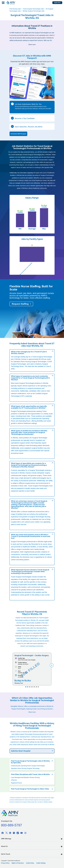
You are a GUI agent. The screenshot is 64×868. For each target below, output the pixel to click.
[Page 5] (33, 687)
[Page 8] (38, 687)
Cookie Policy (30, 863)
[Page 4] (31, 687)
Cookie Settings (41, 863)
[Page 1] (26, 687)
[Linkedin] (10, 833)
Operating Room (25, 421)
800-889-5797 (12, 825)
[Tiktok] (18, 833)
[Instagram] (25, 833)
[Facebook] (3, 833)
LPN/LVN (14, 780)
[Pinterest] (14, 833)
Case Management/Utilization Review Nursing (25, 777)
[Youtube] (22, 833)
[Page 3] (29, 687)
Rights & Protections (18, 863)
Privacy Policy (5, 863)
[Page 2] (28, 687)
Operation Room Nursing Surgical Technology (25, 768)
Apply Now (57, 3)
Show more (32, 45)
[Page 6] (35, 687)
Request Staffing (20, 304)
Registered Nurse (16, 783)
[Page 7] (36, 687)
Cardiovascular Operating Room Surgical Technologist (28, 766)
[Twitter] (6, 833)
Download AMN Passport (18, 134)
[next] (52, 665)
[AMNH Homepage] (11, 3)
